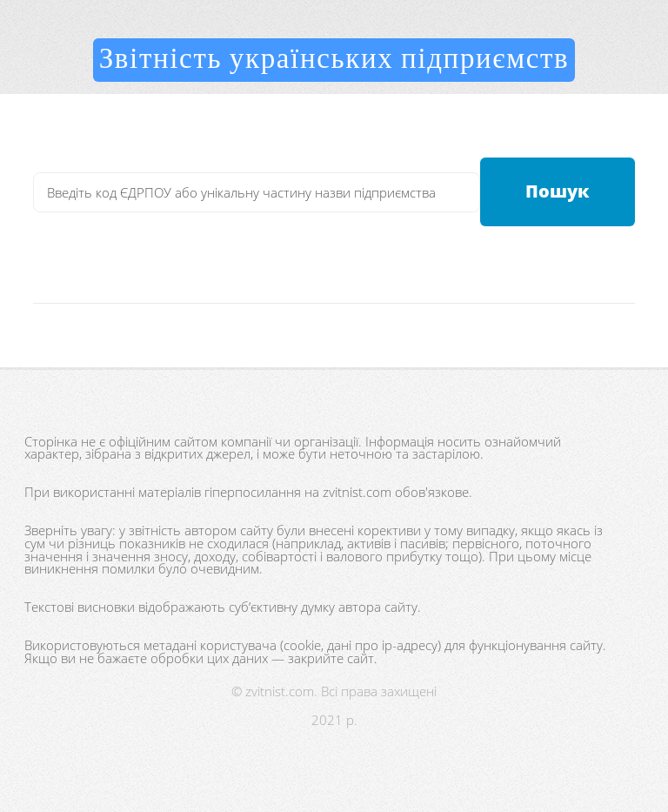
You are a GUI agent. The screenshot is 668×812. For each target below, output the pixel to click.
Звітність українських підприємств (334, 59)
